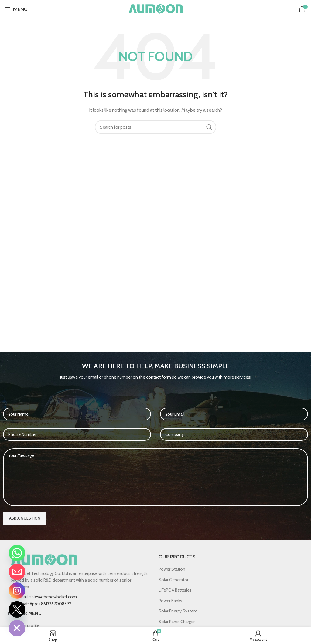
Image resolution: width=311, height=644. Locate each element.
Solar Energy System (178, 611)
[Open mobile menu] (16, 9)
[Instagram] (17, 591)
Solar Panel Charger (177, 622)
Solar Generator (173, 580)
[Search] (155, 127)
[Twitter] (17, 609)
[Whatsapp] (17, 553)
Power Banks (170, 601)
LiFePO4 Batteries (175, 590)
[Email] (17, 572)
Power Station (172, 569)
